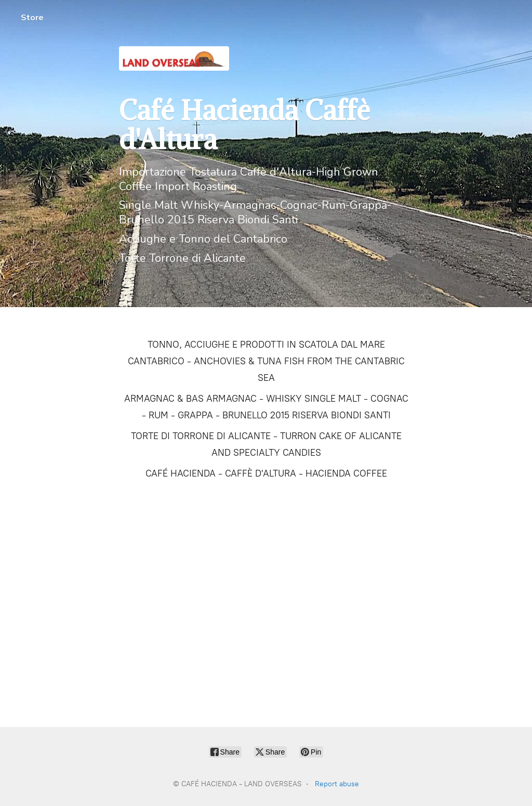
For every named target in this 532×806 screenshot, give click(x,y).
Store (32, 18)
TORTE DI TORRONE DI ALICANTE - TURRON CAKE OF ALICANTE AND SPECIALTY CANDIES (266, 444)
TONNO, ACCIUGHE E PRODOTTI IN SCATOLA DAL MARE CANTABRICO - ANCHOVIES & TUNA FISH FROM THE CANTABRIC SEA (266, 361)
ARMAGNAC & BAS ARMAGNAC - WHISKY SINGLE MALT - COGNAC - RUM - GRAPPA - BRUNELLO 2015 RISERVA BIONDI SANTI (266, 407)
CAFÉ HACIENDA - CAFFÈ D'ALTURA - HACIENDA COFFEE (266, 473)
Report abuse (337, 784)
